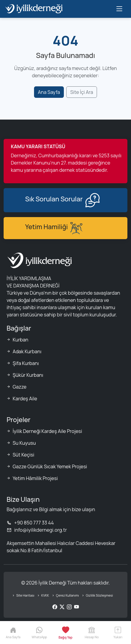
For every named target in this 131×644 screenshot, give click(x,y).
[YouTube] (76, 607)
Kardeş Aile (25, 399)
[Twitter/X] (62, 607)
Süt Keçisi (23, 455)
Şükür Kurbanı (28, 375)
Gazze (20, 387)
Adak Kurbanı (27, 351)
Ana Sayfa (49, 92)
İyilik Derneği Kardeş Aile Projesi (47, 431)
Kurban (20, 340)
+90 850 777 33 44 (30, 523)
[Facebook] (55, 607)
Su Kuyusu (24, 443)
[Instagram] (69, 607)
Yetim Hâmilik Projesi (35, 478)
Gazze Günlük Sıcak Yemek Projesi (50, 466)
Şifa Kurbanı (26, 363)
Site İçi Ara (82, 92)
